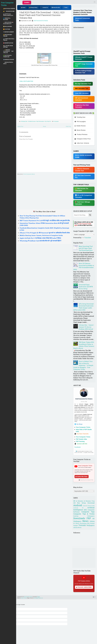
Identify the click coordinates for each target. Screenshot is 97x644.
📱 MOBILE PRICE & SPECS (8, 63)
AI (74, 501)
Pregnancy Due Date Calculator (82, 106)
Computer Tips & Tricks (84, 514)
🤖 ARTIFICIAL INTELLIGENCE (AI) (8, 15)
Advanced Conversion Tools (83, 19)
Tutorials (82, 525)
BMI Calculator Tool (82, 88)
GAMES (27, 3)
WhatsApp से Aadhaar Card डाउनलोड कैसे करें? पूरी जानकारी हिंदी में (40, 241)
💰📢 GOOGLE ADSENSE (9, 9)
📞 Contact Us (44, 8)
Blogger (39, 597)
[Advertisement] (44, 192)
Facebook (77, 447)
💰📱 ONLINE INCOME (9, 11)
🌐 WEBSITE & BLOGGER (7, 19)
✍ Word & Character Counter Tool (82, 170)
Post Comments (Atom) (29, 174)
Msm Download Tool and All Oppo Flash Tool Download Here (86, 248)
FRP (89, 518)
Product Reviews (81, 134)
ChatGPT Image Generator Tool (84, 65)
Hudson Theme (24, 598)
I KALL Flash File (48, 121)
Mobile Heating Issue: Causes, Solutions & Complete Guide (41, 235)
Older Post (68, 126)
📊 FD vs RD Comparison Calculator (84, 196)
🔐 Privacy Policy (33, 8)
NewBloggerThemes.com (38, 598)
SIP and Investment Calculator (82, 99)
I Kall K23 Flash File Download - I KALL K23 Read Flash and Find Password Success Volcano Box (42, 15)
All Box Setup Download (84, 503)
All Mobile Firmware (32, 121)
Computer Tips (88, 512)
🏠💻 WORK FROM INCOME (8, 46)
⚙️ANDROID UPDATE (9, 60)
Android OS (78, 508)
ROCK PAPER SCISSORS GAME (84, 156)
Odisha (92, 521)
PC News (76, 523)
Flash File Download (40, 121)
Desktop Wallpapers (84, 516)
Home (44, 126)
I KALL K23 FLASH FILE (26, 81)
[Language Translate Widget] (84, 235)
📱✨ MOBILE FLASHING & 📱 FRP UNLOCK (8, 51)
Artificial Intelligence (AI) (84, 509)
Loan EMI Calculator (82, 93)
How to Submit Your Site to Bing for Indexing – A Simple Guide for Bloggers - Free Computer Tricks (83, 365)
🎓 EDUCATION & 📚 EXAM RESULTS (8, 23)
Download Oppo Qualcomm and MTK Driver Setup (86, 287)
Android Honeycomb (89, 506)
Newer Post (20, 126)
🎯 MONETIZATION (8, 43)
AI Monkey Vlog (89, 501)
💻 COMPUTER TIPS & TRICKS (9, 40)
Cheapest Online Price (83, 139)
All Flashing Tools (24, 121)
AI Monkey (79, 501)
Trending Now (80, 117)
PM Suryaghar (80, 122)
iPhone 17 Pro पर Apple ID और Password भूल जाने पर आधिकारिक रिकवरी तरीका (45, 233)
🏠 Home (23, 8)
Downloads (79, 518)
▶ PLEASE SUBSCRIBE (84, 587)
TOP (94, 597)
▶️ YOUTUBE (7, 29)
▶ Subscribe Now (82, 477)
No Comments (56, 121)
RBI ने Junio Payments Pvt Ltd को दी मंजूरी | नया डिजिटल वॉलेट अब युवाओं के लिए (45, 220)
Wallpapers (90, 525)
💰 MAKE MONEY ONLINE (8, 35)
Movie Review (80, 130)
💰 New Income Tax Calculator (82, 189)
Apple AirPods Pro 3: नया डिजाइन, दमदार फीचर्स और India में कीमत (40, 238)
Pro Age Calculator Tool (83, 84)
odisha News (77, 527)
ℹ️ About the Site (56, 8)
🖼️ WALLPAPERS (8, 26)
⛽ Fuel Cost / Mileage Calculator (83, 203)
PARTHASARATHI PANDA (41, 21)
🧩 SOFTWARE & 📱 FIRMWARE (8, 56)
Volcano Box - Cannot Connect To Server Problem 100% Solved (86, 327)
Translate (86, 238)
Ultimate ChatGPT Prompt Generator (84, 58)
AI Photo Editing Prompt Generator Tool (83, 72)
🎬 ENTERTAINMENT (9, 32)
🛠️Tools (66, 8)
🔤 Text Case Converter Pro (83, 176)
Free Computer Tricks (7, 4)
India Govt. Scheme (82, 143)
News (85, 521)
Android (78, 505)
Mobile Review (80, 126)
